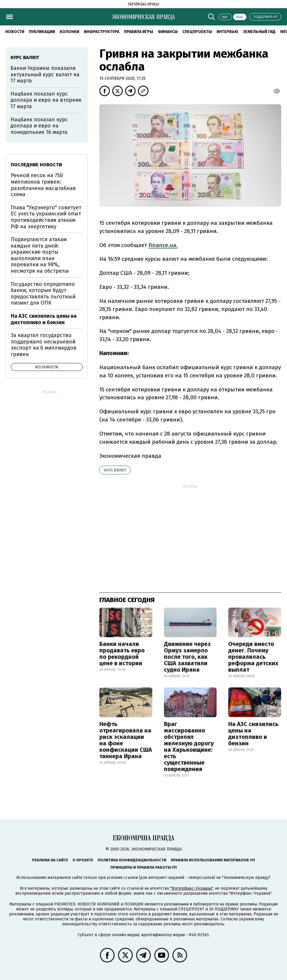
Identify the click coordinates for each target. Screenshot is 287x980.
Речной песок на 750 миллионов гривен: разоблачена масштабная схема (43, 185)
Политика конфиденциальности (132, 860)
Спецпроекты (197, 32)
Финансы (168, 32)
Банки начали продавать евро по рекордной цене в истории (122, 654)
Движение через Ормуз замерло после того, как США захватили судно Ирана (187, 657)
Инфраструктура (102, 32)
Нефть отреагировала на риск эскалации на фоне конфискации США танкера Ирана (126, 740)
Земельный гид (259, 32)
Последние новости (36, 165)
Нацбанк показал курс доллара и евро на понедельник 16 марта (39, 126)
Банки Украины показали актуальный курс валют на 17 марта (45, 74)
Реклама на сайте (50, 860)
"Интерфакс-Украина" (192, 888)
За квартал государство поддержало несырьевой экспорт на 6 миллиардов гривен (44, 345)
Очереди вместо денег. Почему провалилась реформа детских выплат (253, 657)
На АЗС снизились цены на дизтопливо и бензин (253, 734)
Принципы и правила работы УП (144, 867)
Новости (15, 32)
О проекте (83, 860)
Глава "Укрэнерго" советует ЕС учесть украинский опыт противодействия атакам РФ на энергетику (46, 217)
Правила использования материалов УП (213, 860)
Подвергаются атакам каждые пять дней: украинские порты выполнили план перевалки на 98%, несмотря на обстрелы (40, 255)
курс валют (115, 470)
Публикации (42, 32)
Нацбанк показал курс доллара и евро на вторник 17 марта (46, 100)
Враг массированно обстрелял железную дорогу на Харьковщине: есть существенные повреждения (189, 746)
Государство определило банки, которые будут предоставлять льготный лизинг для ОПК (43, 294)
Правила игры (139, 32)
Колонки (69, 32)
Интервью (227, 32)
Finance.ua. (163, 245)
